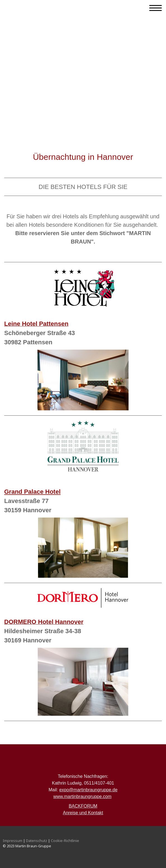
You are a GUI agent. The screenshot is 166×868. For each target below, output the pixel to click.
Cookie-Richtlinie (65, 841)
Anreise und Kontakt (83, 813)
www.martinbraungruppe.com (82, 796)
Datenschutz (37, 841)
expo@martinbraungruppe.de (88, 790)
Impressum (13, 841)
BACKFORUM (83, 806)
